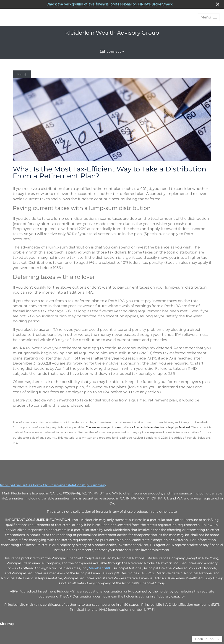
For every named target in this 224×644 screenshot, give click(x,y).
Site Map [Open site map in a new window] (7, 624)
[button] (209, 17)
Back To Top (207, 639)
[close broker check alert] (218, 4)
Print (22, 74)
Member (96, 568)
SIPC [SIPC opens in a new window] (108, 568)
